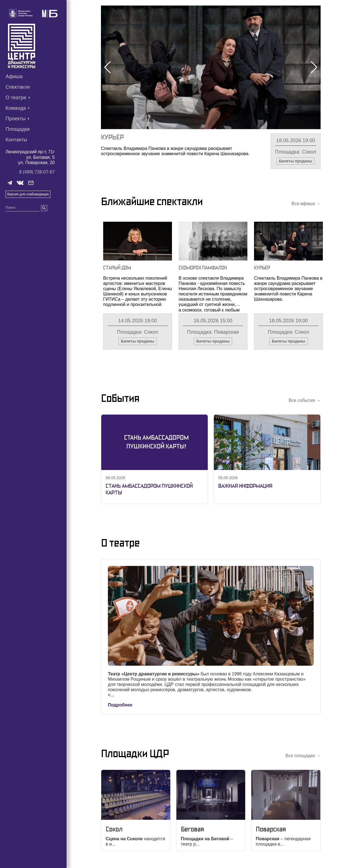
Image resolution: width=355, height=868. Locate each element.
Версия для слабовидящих (28, 194)
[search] (44, 208)
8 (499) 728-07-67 (37, 172)
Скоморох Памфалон (203, 268)
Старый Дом (117, 268)
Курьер (112, 137)
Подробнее (120, 705)
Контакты (16, 140)
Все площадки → (303, 756)
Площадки (18, 129)
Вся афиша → (306, 204)
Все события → (305, 400)
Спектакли (18, 87)
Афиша (14, 76)
